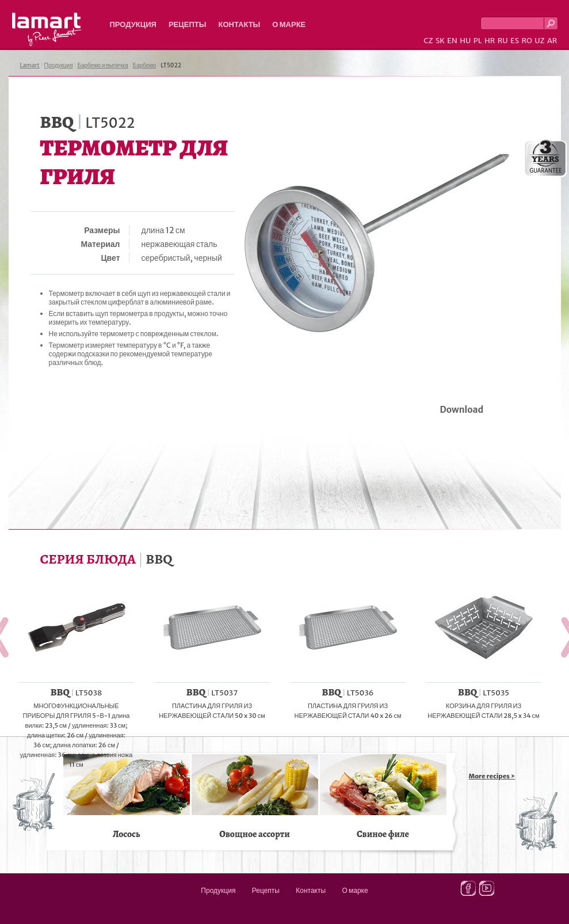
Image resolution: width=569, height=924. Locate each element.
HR (490, 41)
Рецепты (188, 24)
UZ (539, 41)
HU (465, 41)
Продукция (133, 24)
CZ (428, 41)
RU (503, 41)
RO (526, 41)
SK (440, 41)
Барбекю (145, 65)
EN (452, 41)
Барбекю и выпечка (102, 65)
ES (515, 41)
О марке (289, 24)
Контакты (239, 24)
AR (552, 41)
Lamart (47, 29)
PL (478, 41)
